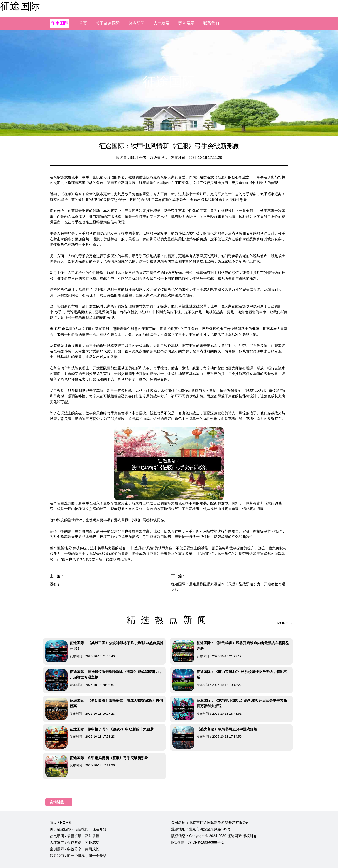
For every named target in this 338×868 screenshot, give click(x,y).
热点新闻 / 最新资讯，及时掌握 (75, 836)
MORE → (285, 623)
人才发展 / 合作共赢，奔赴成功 (75, 842)
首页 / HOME (60, 823)
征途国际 (20, 6)
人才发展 (162, 23)
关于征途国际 (108, 23)
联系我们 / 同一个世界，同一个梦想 (78, 856)
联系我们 (211, 23)
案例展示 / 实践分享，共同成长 (75, 849)
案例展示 (186, 23)
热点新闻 (137, 23)
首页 (83, 23)
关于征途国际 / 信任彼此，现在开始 (78, 829)
